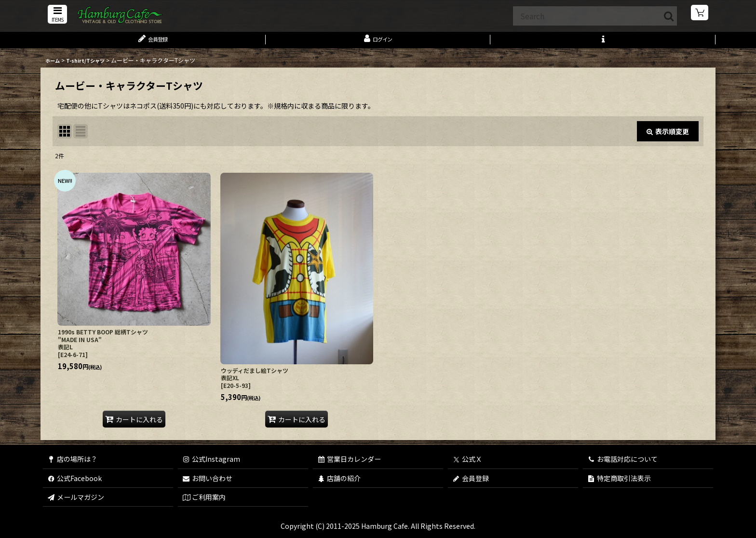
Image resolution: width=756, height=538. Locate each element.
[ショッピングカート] (700, 14)
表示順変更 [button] (668, 136)
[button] (56, 15)
